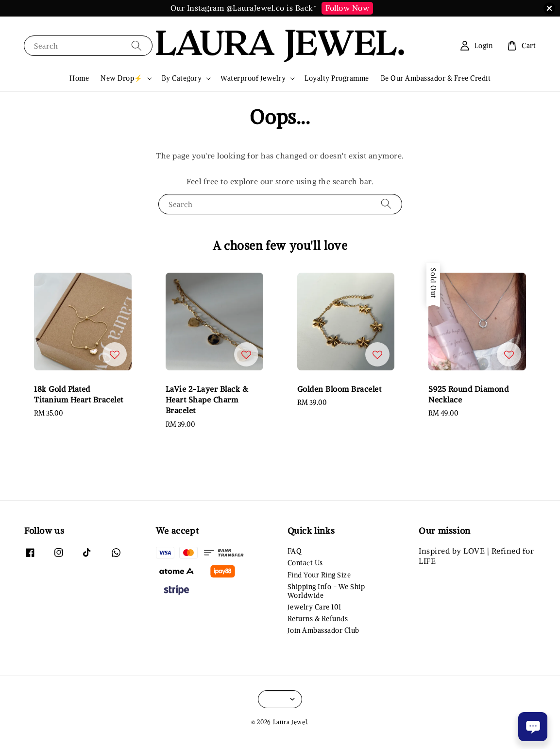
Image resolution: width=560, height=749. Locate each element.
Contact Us (305, 563)
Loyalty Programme (337, 78)
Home (79, 78)
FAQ (295, 551)
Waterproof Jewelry (253, 78)
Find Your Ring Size (319, 575)
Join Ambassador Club (323, 630)
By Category (182, 78)
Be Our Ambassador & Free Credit (436, 78)
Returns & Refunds (318, 619)
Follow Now (347, 8)
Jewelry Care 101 (314, 607)
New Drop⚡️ (122, 78)
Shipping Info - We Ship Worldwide (326, 591)
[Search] (136, 45)
